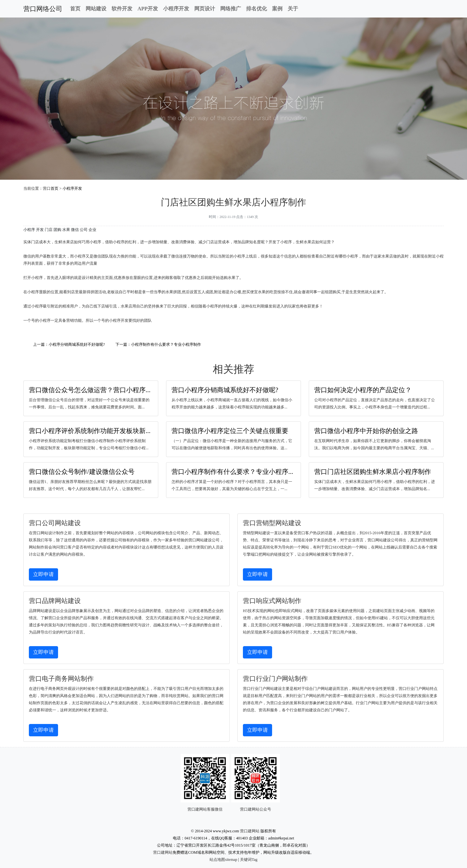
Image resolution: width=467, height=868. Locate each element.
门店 (49, 230)
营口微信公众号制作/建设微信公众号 (82, 472)
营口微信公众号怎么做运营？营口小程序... (90, 390)
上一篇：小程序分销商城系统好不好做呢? (69, 344)
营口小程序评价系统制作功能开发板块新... (90, 431)
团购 (57, 230)
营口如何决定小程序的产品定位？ (363, 390)
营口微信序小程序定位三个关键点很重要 (230, 431)
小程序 (29, 230)
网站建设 (96, 9)
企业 (92, 230)
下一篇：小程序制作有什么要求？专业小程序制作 (158, 344)
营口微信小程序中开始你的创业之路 (366, 431)
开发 (40, 230)
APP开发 (148, 9)
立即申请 (43, 574)
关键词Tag (249, 860)
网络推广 (231, 9)
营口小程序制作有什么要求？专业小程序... (232, 472)
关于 (293, 9)
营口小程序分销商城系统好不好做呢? (225, 390)
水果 (66, 230)
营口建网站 (250, 831)
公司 (84, 230)
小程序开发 (176, 9)
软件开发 (122, 9)
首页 (75, 9)
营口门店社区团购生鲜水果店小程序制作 (373, 472)
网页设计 (205, 9)
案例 (277, 9)
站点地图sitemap (223, 860)
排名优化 (257, 9)
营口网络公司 (43, 9)
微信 (75, 230)
